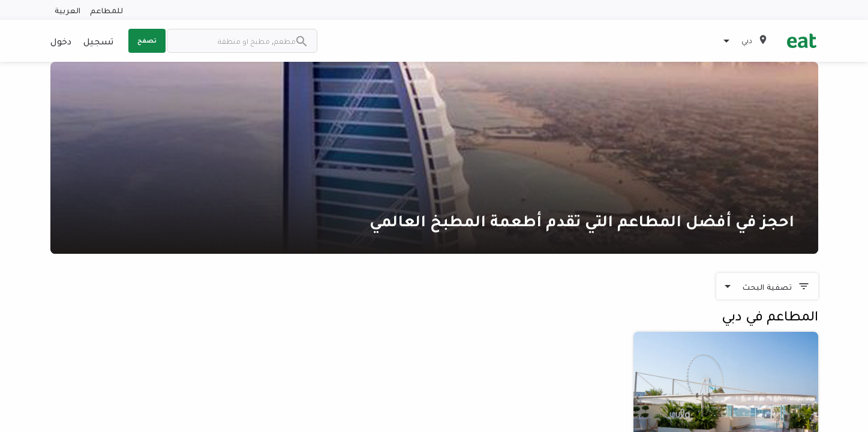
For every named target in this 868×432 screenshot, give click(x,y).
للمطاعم (106, 10)
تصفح (147, 40)
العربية (67, 10)
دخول (61, 41)
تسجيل (98, 41)
